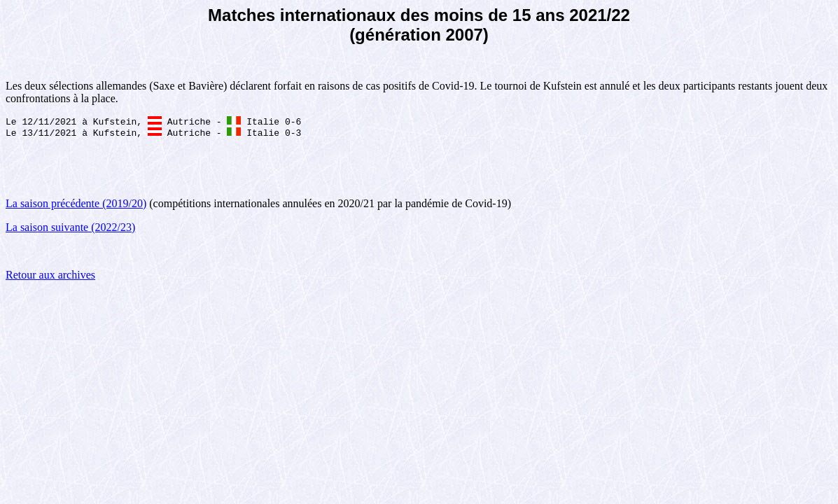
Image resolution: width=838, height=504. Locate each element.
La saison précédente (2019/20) (76, 206)
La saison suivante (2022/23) (70, 230)
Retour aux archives (50, 278)
